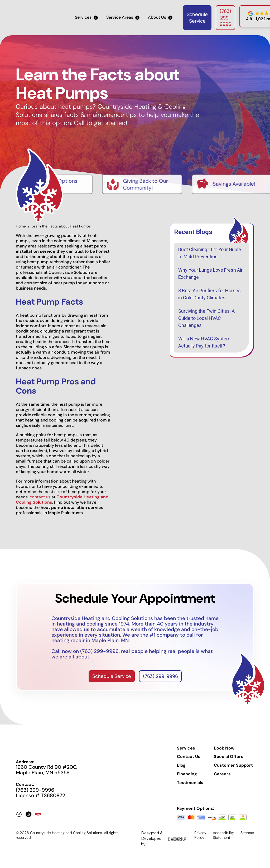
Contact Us (189, 757)
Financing (187, 774)
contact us (40, 497)
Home (21, 226)
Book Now (224, 748)
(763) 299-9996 (225, 18)
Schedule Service (197, 18)
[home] (37, 18)
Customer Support (233, 765)
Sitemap (247, 833)
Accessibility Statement (223, 835)
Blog (181, 765)
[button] (86, 18)
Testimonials (190, 783)
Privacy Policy (200, 835)
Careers (222, 774)
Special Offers (229, 757)
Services (186, 748)
